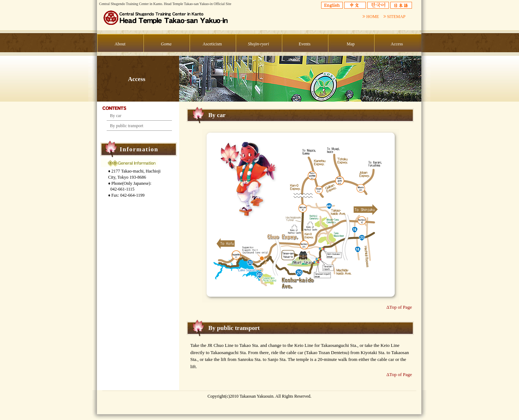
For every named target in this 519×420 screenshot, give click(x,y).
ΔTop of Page (399, 307)
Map (351, 44)
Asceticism (212, 44)
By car (116, 116)
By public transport (127, 126)
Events (305, 44)
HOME (371, 17)
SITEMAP (394, 17)
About (120, 44)
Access (397, 44)
